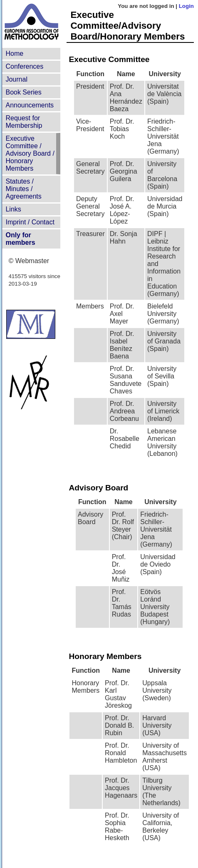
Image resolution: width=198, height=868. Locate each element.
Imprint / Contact (30, 222)
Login (186, 6)
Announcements (30, 105)
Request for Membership (24, 122)
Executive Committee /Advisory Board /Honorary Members (30, 153)
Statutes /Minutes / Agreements (23, 189)
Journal (16, 79)
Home (14, 53)
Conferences (24, 66)
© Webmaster (29, 261)
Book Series (23, 92)
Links (13, 209)
